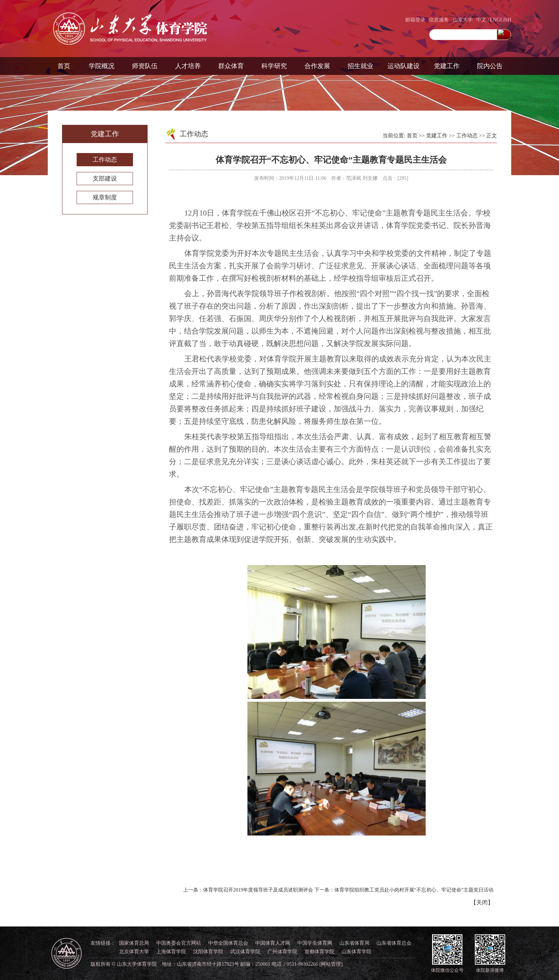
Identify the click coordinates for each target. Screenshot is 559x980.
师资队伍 (145, 66)
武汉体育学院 (245, 952)
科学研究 (274, 66)
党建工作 (447, 66)
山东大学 (463, 20)
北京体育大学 (134, 952)
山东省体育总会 (394, 943)
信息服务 (439, 20)
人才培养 (188, 66)
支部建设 (105, 179)
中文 (481, 20)
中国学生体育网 (315, 943)
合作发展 (317, 66)
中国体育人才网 (273, 943)
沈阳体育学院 (208, 952)
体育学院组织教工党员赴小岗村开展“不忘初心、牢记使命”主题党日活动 (414, 890)
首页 (64, 66)
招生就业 (360, 66)
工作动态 (105, 160)
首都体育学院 (319, 952)
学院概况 (102, 66)
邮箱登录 (415, 20)
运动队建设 (404, 66)
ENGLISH (501, 20)
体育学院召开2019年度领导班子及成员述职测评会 (258, 890)
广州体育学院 (282, 952)
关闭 (482, 902)
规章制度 (105, 197)
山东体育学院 (357, 952)
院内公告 (490, 66)
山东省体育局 (354, 943)
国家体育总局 (134, 943)
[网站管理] (331, 964)
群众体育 (231, 66)
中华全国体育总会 (228, 943)
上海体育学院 (171, 952)
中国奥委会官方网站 (179, 943)
